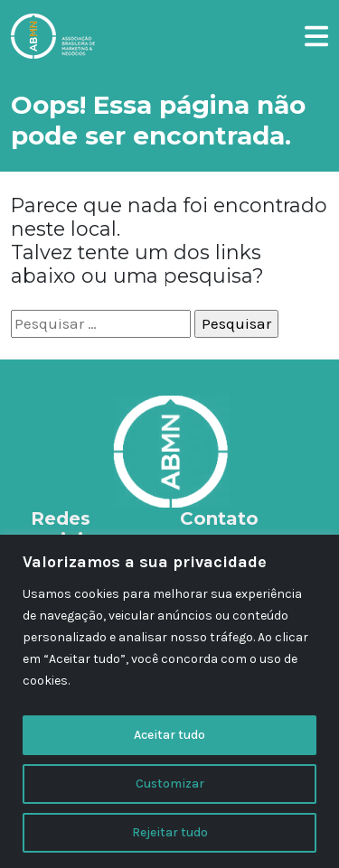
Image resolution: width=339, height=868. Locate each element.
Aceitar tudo (169, 735)
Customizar (170, 784)
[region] (169, 701)
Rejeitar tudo (170, 832)
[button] (316, 33)
